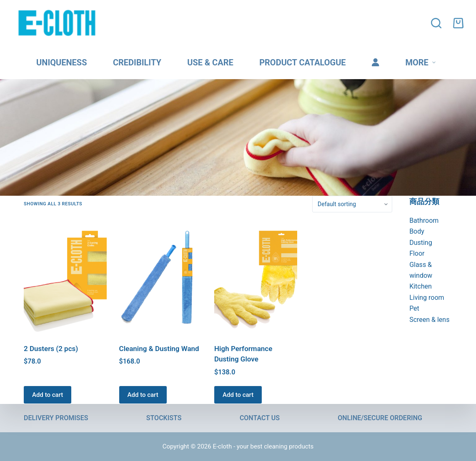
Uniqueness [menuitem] (61, 62)
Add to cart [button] (48, 395)
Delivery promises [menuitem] (56, 418)
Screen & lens (429, 320)
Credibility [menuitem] (137, 62)
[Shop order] (352, 204)
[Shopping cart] (458, 23)
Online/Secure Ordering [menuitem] (380, 418)
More (422, 62)
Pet (414, 308)
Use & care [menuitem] (210, 62)
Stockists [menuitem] (164, 418)
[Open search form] (438, 23)
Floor (417, 253)
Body (417, 231)
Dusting (421, 243)
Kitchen (421, 286)
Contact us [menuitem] (260, 418)
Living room (427, 298)
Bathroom (424, 221)
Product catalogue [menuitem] (302, 62)
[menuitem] (376, 62)
